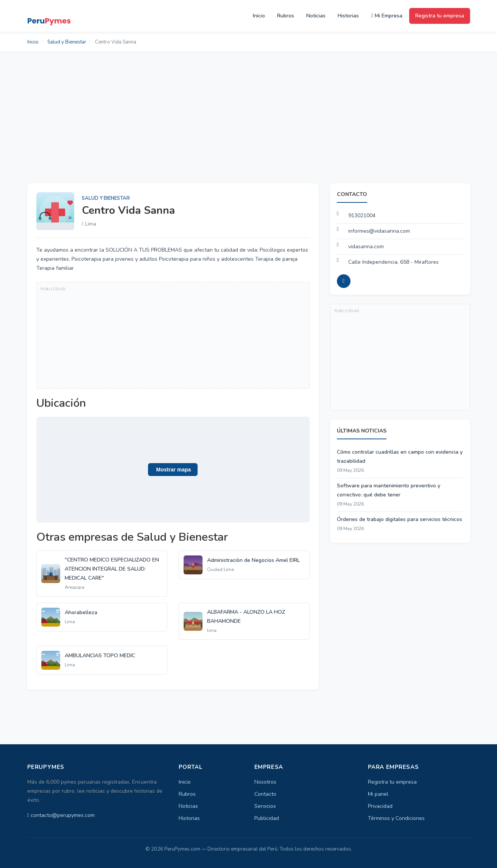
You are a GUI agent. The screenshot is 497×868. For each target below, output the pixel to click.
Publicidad (267, 818)
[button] (173, 470)
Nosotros (265, 782)
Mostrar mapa (173, 470)
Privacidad (380, 806)
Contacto (265, 794)
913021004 (362, 215)
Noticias (316, 16)
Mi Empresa (386, 16)
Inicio (259, 16)
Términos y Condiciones (396, 818)
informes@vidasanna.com (379, 231)
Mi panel (378, 794)
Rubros (286, 16)
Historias (348, 16)
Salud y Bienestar (67, 42)
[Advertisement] (249, 109)
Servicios (265, 806)
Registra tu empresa (440, 16)
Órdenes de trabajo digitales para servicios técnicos (400, 519)
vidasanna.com (366, 247)
